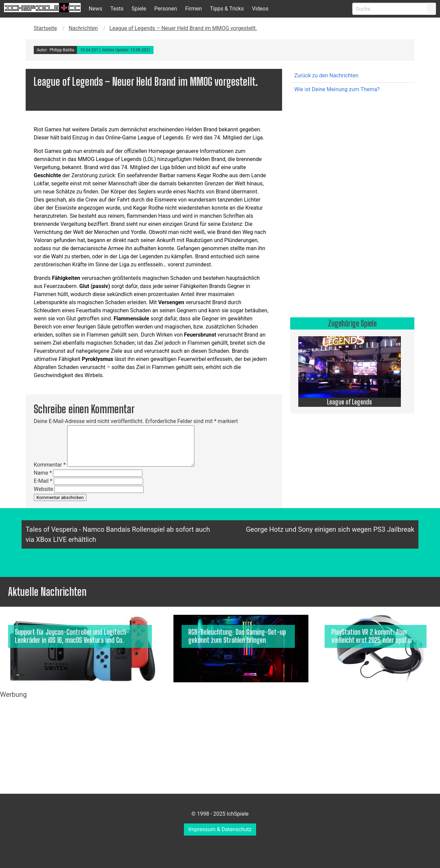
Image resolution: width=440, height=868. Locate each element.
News (95, 9)
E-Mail (43, 481)
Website (43, 489)
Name (43, 473)
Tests (117, 9)
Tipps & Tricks (227, 9)
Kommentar (50, 465)
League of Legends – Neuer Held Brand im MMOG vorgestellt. (183, 28)
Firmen (194, 9)
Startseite (45, 28)
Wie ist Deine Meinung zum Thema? (337, 89)
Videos (260, 9)
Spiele (139, 9)
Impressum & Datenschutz (220, 829)
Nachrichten (83, 28)
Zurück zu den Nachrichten (326, 75)
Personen (166, 9)
